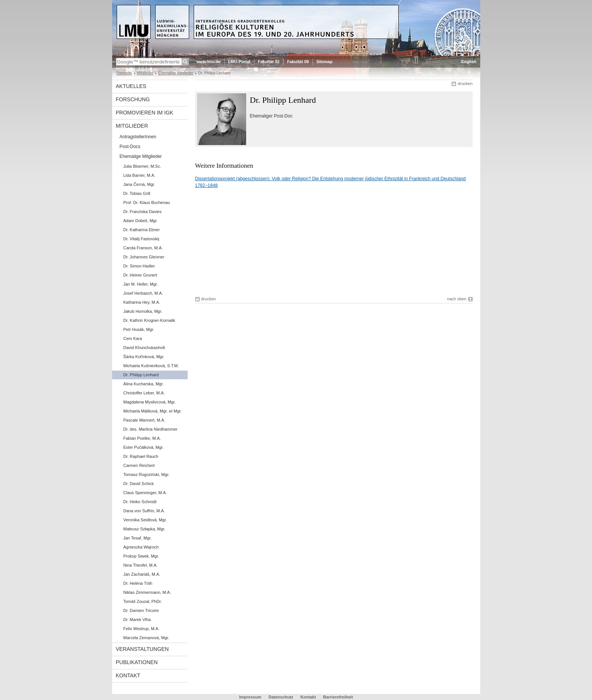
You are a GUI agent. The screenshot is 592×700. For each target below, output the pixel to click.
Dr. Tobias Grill (137, 193)
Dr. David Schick (139, 484)
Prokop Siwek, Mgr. (141, 556)
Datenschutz (281, 697)
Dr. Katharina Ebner (142, 230)
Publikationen (137, 662)
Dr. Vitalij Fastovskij (141, 239)
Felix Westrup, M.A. (142, 629)
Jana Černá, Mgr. (139, 184)
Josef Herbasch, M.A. (143, 293)
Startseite (124, 73)
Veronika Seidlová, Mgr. (145, 520)
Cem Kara (133, 338)
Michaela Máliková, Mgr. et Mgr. (153, 411)
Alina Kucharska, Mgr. (144, 384)
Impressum (250, 697)
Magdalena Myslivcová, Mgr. (150, 402)
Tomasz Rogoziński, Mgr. (146, 474)
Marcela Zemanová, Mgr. (146, 638)
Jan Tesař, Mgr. (138, 538)
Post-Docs (130, 147)
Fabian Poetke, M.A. (142, 438)
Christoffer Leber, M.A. (144, 393)
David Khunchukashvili (144, 348)
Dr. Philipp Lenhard (141, 375)
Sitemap (325, 62)
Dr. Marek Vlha (137, 620)
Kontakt (128, 675)
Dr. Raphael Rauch (141, 456)
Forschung (133, 99)
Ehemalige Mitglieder (176, 73)
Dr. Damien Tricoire (141, 610)
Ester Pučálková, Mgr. (144, 447)
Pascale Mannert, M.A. (144, 420)
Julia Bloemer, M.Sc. (142, 166)
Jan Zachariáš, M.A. (142, 574)
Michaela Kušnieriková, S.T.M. (151, 366)
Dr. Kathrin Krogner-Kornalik (150, 320)
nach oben (457, 299)
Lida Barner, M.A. (140, 175)
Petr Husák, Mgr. (139, 329)
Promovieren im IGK (145, 113)
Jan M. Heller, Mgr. (141, 284)
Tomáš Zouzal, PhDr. (143, 601)
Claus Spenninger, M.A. (145, 493)
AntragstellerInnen (138, 137)
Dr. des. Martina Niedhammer (151, 429)
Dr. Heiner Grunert (140, 275)
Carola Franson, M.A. (143, 248)
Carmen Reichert (139, 465)
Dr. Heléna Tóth (138, 583)
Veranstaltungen (142, 649)
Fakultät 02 (269, 62)
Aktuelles (131, 86)
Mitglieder (145, 73)
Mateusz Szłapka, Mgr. (144, 529)
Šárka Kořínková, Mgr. (144, 357)
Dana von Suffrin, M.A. (144, 511)
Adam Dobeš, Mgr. (141, 221)
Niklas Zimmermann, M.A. (147, 592)
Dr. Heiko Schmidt (140, 502)
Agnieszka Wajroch (141, 547)
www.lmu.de (209, 62)
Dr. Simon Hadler (139, 266)
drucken (465, 83)
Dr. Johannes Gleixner (144, 257)
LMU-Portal (239, 62)
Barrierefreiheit (338, 697)
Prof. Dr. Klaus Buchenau (147, 202)
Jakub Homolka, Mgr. (143, 311)
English (469, 62)
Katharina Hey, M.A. (142, 302)
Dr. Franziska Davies (143, 212)
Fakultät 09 (298, 62)
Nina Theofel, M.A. (141, 565)
